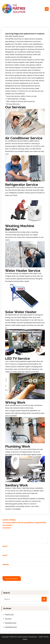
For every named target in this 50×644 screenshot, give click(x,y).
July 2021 (8, 619)
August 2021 (9, 614)
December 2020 (11, 623)
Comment (7, 528)
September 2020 (11, 627)
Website (6, 565)
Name (5, 546)
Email (5, 555)
